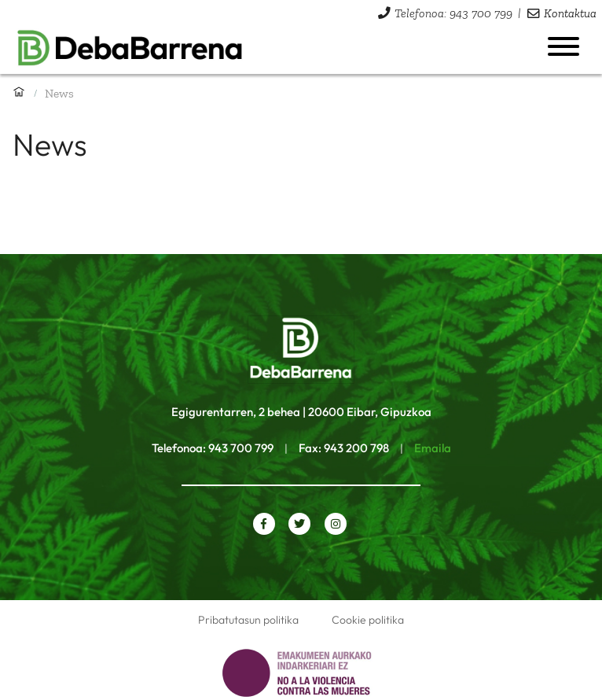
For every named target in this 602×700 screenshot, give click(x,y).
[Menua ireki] (563, 46)
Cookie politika (368, 620)
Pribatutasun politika (248, 620)
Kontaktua (570, 13)
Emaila (433, 448)
